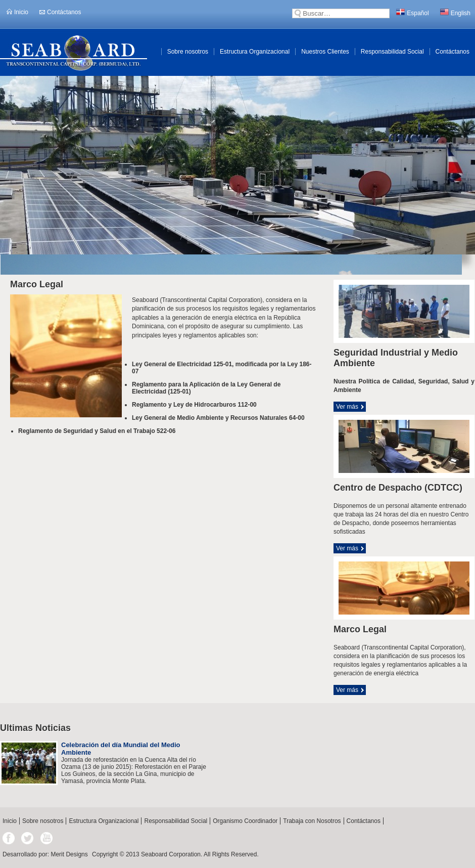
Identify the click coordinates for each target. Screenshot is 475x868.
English (455, 13)
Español (412, 13)
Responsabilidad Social (392, 52)
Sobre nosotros (188, 52)
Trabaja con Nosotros (312, 821)
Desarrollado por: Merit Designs (45, 854)
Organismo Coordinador (245, 821)
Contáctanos (60, 12)
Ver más (347, 407)
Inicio (17, 12)
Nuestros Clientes (325, 52)
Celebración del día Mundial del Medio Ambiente (121, 749)
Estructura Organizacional (255, 52)
